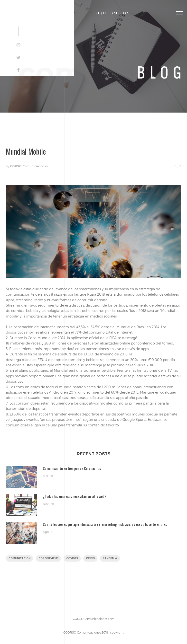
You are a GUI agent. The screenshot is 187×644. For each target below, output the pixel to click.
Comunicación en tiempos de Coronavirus (72, 468)
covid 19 (72, 558)
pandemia (110, 558)
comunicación (19, 558)
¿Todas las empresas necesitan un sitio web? (75, 496)
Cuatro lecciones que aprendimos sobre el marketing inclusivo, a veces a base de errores (105, 524)
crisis (90, 558)
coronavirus (48, 558)
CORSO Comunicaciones (29, 166)
